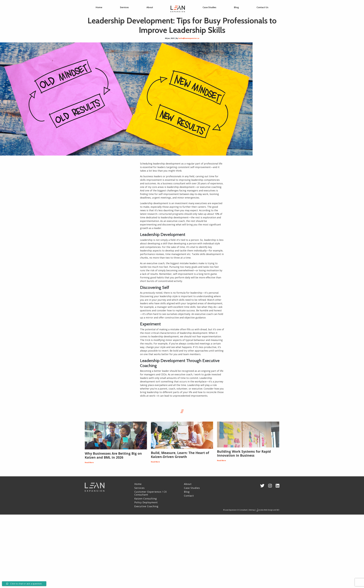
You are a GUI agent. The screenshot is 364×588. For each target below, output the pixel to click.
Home (99, 7)
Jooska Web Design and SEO (269, 510)
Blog (236, 7)
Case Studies (209, 7)
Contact (189, 496)
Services (124, 7)
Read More (89, 462)
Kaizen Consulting (146, 499)
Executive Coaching (146, 506)
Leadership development (154, 203)
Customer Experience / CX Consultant (151, 493)
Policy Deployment (146, 502)
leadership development (181, 187)
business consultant (174, 183)
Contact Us (262, 7)
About (150, 7)
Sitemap (252, 510)
